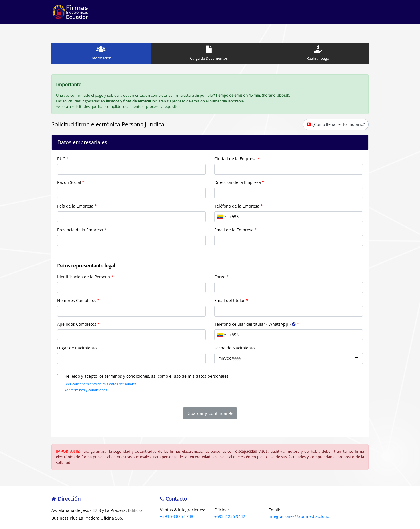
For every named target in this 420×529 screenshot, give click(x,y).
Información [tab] (101, 53)
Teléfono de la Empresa (237, 206)
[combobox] (221, 217)
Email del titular (230, 300)
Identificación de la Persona (84, 277)
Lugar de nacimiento (77, 348)
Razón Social (69, 182)
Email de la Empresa (234, 230)
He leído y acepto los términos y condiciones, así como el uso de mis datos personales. (143, 376)
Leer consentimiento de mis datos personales (100, 384)
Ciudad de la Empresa (235, 159)
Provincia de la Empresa (80, 230)
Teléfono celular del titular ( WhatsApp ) (256, 324)
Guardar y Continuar (210, 413)
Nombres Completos (77, 300)
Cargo (220, 277)
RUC (61, 159)
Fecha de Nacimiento (234, 348)
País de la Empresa (75, 206)
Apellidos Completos (77, 324)
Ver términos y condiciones (86, 390)
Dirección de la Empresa (238, 182)
